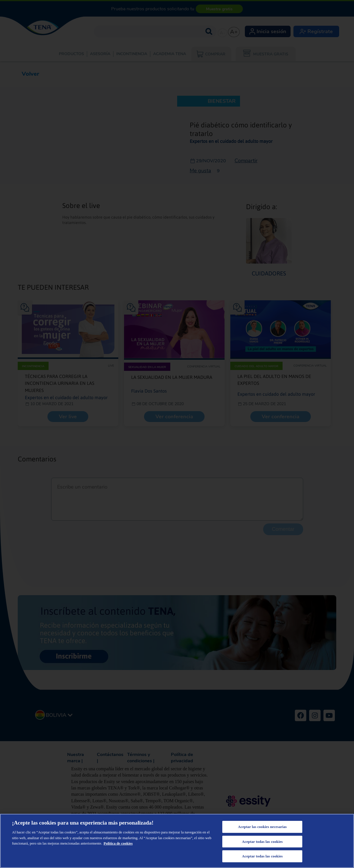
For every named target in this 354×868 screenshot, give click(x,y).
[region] (177, 841)
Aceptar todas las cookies (262, 842)
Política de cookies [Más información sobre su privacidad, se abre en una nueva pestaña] (118, 843)
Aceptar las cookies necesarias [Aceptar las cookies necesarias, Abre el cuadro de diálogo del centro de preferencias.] (262, 827)
